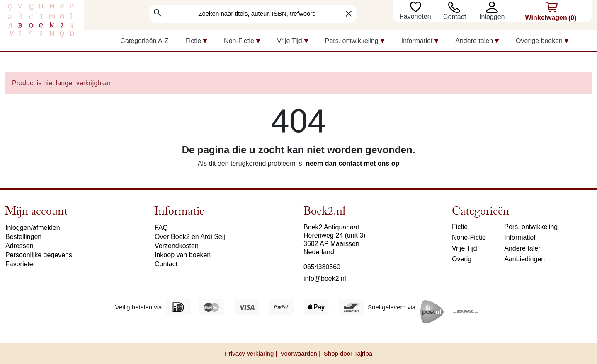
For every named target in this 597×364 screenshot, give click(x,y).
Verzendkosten (177, 246)
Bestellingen (23, 237)
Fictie (460, 227)
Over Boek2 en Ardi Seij (190, 237)
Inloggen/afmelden (33, 228)
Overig (462, 259)
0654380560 (322, 267)
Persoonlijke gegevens (39, 255)
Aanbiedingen (524, 259)
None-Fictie (469, 237)
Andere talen (523, 248)
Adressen (19, 246)
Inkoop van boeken (183, 255)
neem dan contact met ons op (352, 163)
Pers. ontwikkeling (531, 227)
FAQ (161, 228)
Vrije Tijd (465, 248)
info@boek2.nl (325, 278)
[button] (494, 7)
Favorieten (416, 16)
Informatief (520, 237)
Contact (455, 17)
